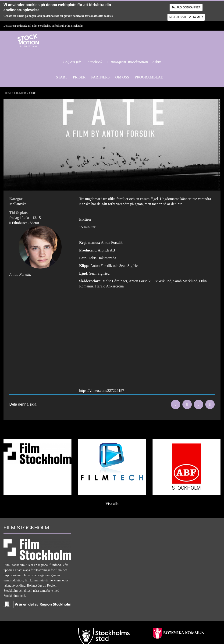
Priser (79, 77)
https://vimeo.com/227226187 (102, 391)
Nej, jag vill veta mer (186, 17)
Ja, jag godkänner (186, 7)
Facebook (95, 62)
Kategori (16, 199)
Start (62, 77)
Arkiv (156, 62)
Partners (100, 77)
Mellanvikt (18, 204)
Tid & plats (18, 213)
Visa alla (112, 504)
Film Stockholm (74, 26)
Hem (7, 93)
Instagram (118, 62)
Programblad (149, 77)
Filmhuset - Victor (26, 223)
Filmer (20, 93)
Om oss (122, 77)
